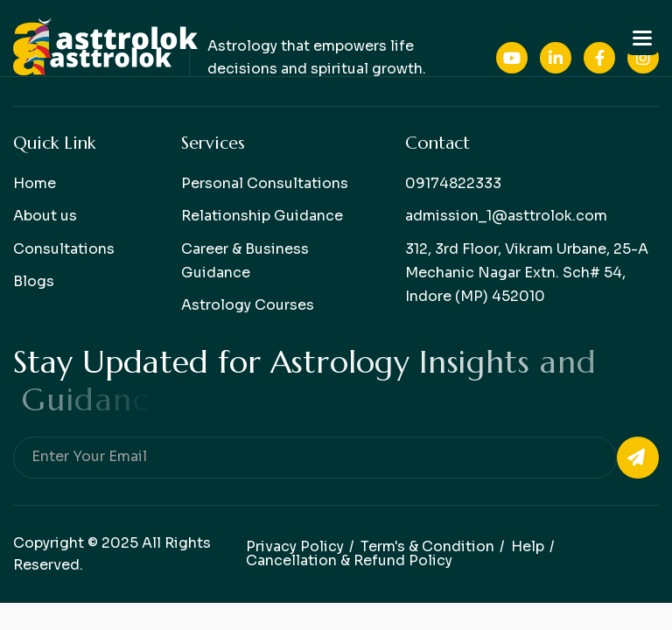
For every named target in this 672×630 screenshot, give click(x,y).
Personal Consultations (265, 183)
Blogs (34, 281)
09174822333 (453, 183)
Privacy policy (295, 546)
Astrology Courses (248, 305)
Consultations (64, 249)
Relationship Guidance (262, 216)
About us (45, 216)
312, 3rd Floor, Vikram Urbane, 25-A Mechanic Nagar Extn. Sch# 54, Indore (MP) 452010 (527, 273)
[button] (642, 38)
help (528, 546)
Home (35, 183)
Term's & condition (427, 546)
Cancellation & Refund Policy (349, 560)
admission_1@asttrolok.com (506, 216)
